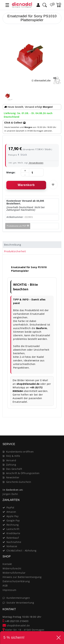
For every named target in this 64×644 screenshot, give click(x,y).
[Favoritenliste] (52, 5)
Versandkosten (36, 163)
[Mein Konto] (38, 5)
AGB (5, 586)
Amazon (11, 512)
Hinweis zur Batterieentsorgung (22, 577)
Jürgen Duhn (10, 494)
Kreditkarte (13, 533)
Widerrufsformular (14, 573)
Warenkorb (26, 185)
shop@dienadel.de (16, 625)
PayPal (10, 507)
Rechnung (13, 525)
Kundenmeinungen (18, 598)
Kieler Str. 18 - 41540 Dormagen (23, 630)
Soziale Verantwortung (20, 603)
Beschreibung (13, 245)
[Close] (57, 423)
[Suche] (45, 5)
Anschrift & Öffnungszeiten (23, 473)
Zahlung (11, 465)
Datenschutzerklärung (16, 581)
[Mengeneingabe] (32, 172)
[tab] (32, 245)
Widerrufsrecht (12, 568)
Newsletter (13, 477)
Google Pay (13, 520)
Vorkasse (12, 546)
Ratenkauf (13, 538)
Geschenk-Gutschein (19, 482)
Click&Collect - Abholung (22, 550)
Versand (11, 460)
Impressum (9, 590)
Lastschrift (13, 529)
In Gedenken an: (13, 490)
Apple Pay (13, 516)
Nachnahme (14, 542)
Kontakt (7, 564)
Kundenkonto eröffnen (20, 452)
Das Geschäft (14, 469)
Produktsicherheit (15, 251)
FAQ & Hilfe (13, 456)
